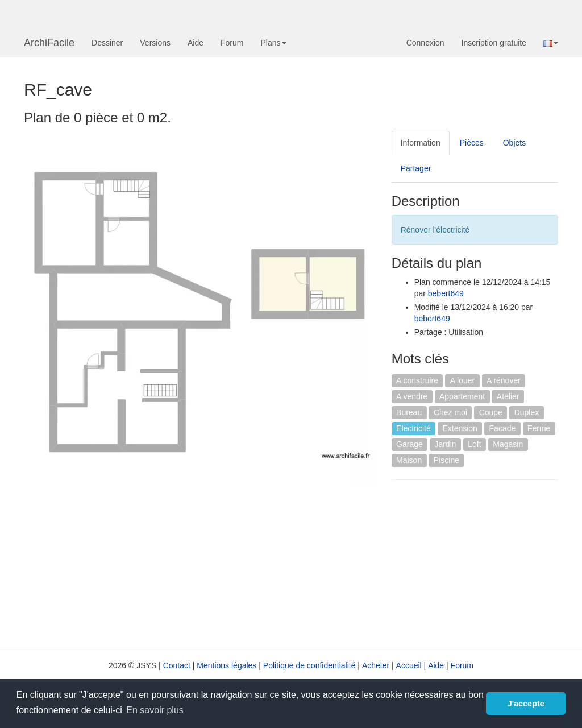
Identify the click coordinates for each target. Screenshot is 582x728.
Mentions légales (226, 665)
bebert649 (446, 293)
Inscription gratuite (494, 43)
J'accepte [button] (526, 704)
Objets (514, 143)
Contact (177, 665)
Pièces (472, 143)
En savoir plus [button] (155, 710)
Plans (273, 43)
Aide (196, 43)
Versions (155, 43)
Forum (232, 43)
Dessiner (107, 43)
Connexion (425, 43)
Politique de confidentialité (309, 665)
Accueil (409, 665)
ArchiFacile (49, 43)
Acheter (376, 665)
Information (421, 143)
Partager (416, 168)
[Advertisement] (487, 562)
